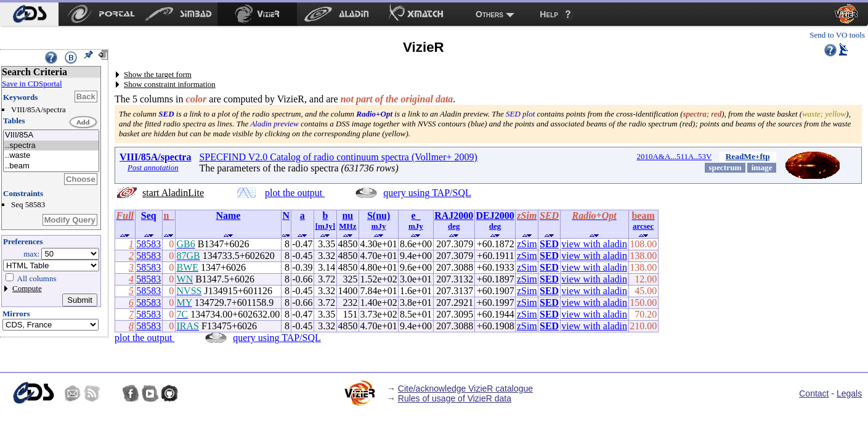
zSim (527, 244)
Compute (27, 288)
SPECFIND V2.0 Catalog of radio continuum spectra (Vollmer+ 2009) (338, 157)
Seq (149, 216)
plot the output (295, 193)
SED (549, 244)
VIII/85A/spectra (155, 157)
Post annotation (153, 167)
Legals (849, 393)
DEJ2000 (495, 216)
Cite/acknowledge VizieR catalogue (465, 388)
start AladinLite (173, 193)
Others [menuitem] (489, 14)
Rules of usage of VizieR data (455, 398)
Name (228, 216)
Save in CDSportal (32, 84)
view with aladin (594, 244)
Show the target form (158, 74)
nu (347, 216)
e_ (416, 216)
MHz (347, 226)
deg (454, 226)
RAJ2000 (454, 216)
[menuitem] (29, 14)
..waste (51, 156)
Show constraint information (170, 84)
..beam (51, 166)
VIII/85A (51, 135)
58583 (148, 244)
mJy (379, 226)
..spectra (51, 146)
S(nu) (379, 216)
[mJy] (326, 226)
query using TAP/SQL (427, 193)
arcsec (643, 226)
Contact (814, 393)
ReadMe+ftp (748, 156)
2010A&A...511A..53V (674, 156)
